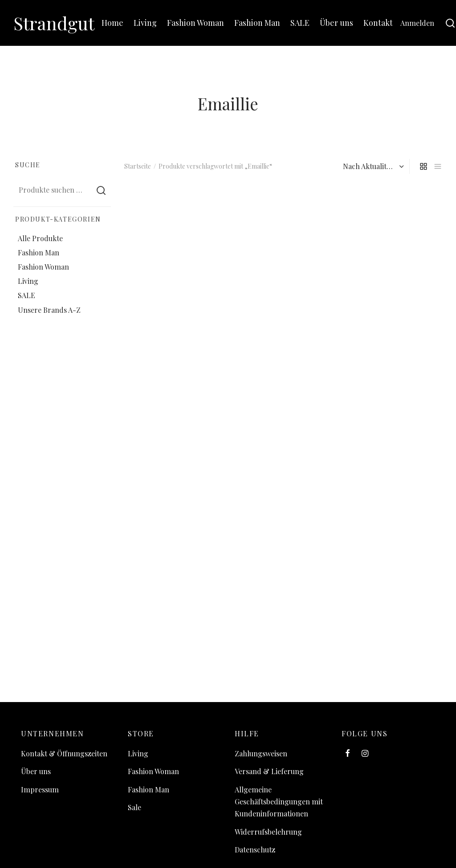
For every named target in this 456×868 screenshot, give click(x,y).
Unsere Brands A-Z (49, 310)
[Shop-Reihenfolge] (372, 166)
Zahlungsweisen (261, 753)
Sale (134, 807)
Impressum (40, 789)
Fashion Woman (195, 23)
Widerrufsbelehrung (268, 832)
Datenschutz (255, 850)
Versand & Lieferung (269, 771)
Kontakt (378, 23)
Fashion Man (257, 23)
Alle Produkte (40, 238)
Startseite (138, 166)
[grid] (423, 167)
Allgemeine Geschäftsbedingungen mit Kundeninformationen (279, 801)
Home (112, 23)
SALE (300, 23)
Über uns (336, 23)
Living (145, 23)
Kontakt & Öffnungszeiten (64, 753)
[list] (438, 167)
